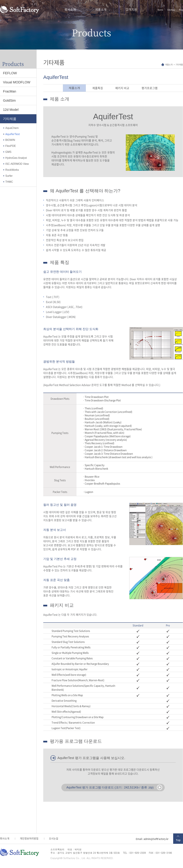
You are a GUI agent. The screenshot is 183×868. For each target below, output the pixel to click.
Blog (181, 10)
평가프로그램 (150, 88)
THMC (9, 182)
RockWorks (12, 170)
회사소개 (70, 10)
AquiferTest (13, 134)
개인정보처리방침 (29, 838)
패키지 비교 (122, 88)
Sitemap (171, 10)
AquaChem (12, 128)
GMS (8, 152)
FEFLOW (10, 73)
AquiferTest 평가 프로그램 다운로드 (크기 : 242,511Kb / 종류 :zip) (110, 787)
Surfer (9, 176)
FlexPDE (11, 146)
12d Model (11, 110)
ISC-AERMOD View (17, 164)
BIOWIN (10, 140)
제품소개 (101, 10)
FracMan (10, 91)
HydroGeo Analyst (16, 158)
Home (160, 10)
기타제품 (10, 119)
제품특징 (98, 88)
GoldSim (9, 100)
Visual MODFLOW (17, 82)
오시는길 (54, 838)
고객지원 (131, 10)
